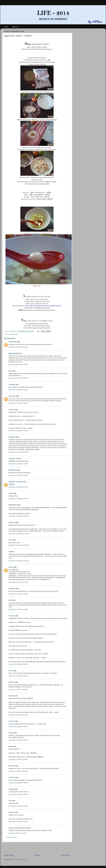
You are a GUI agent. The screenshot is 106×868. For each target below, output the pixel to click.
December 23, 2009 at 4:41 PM (18, 726)
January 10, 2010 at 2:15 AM (17, 833)
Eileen (11, 671)
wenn (10, 540)
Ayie (10, 801)
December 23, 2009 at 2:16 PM (18, 609)
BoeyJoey (12, 522)
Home (6, 27)
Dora (10, 371)
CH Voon (11, 410)
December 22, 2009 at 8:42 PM (18, 475)
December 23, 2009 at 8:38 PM (18, 783)
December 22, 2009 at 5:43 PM (18, 431)
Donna (11, 567)
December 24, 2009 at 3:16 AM (18, 806)
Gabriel (11, 733)
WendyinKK (13, 470)
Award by (15, 27)
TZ (9, 552)
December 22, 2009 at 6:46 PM (18, 452)
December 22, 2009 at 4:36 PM (18, 378)
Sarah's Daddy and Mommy (18, 828)
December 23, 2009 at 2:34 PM (18, 664)
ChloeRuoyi (12, 342)
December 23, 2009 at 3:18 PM (18, 690)
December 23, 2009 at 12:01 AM (19, 561)
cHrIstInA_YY (13, 458)
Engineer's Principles (16, 482)
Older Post (65, 855)
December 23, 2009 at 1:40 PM (18, 582)
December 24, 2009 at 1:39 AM (18, 794)
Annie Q (11, 696)
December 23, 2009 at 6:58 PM (18, 740)
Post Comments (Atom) (20, 860)
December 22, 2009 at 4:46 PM (18, 390)
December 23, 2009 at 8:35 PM (18, 760)
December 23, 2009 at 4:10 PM (18, 715)
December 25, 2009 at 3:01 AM (18, 822)
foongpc (11, 789)
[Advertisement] (37, 848)
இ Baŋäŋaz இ (13, 353)
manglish (12, 384)
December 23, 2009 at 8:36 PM (18, 771)
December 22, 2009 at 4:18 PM (18, 365)
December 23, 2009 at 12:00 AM (19, 545)
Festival (11, 334)
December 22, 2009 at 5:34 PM (18, 403)
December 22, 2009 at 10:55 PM (19, 516)
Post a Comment (12, 837)
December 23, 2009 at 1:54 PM (18, 594)
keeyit (11, 746)
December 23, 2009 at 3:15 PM (18, 676)
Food (16, 334)
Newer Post (9, 855)
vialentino (12, 588)
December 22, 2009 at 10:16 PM (19, 499)
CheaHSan (12, 437)
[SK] (10, 600)
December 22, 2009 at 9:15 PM (18, 487)
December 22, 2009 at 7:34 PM (18, 464)
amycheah (12, 396)
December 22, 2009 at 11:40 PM (19, 534)
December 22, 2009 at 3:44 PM (18, 347)
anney (11, 493)
